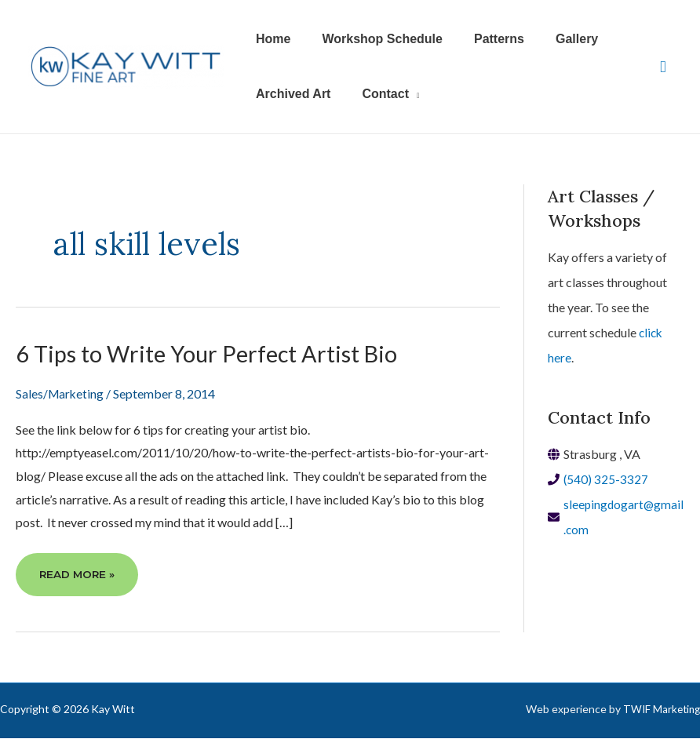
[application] (405, 94)
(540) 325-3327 (606, 479)
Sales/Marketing (61, 393)
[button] (381, 94)
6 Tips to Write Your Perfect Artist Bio (213, 353)
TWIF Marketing (660, 710)
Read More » (78, 581)
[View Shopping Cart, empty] (663, 67)
